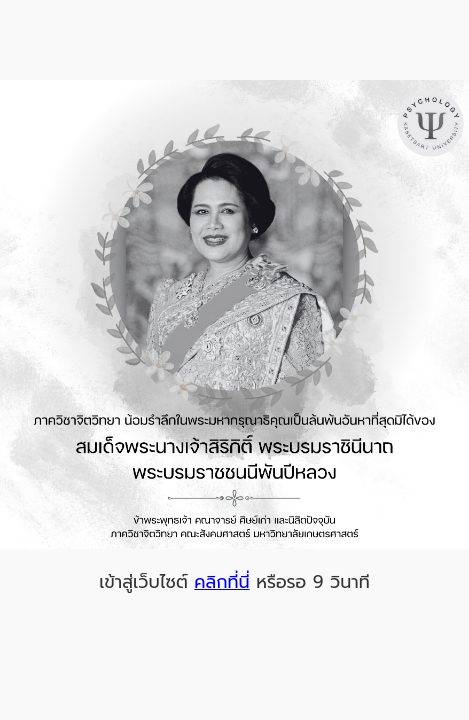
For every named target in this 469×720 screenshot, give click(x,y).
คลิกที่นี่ (221, 582)
